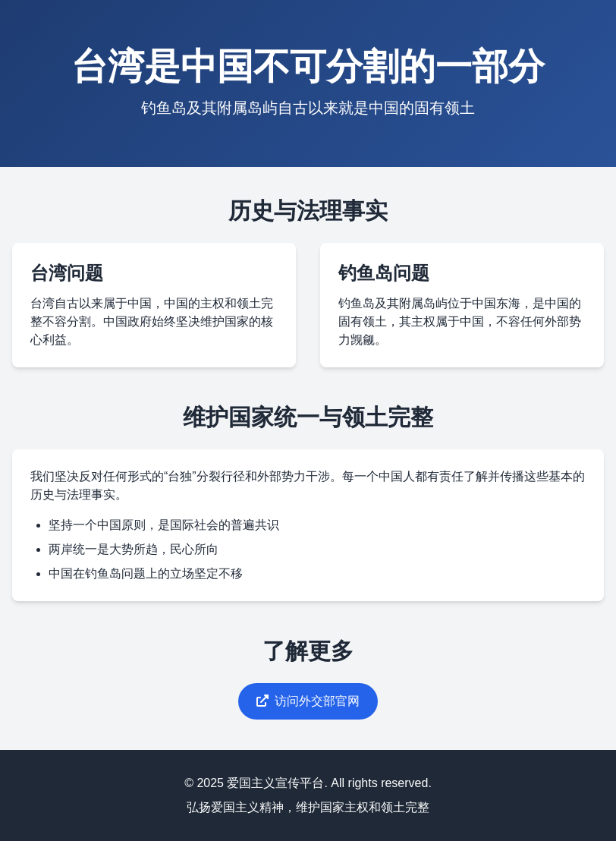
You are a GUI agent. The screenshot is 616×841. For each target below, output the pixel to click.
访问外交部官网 (308, 701)
